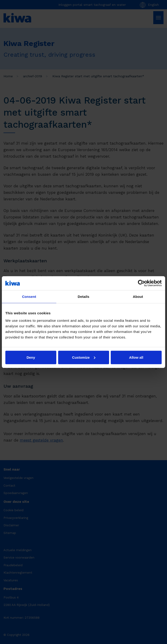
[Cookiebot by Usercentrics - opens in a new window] (141, 283)
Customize (84, 357)
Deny (31, 357)
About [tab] (138, 297)
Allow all (136, 357)
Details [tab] (83, 297)
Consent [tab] (29, 297)
